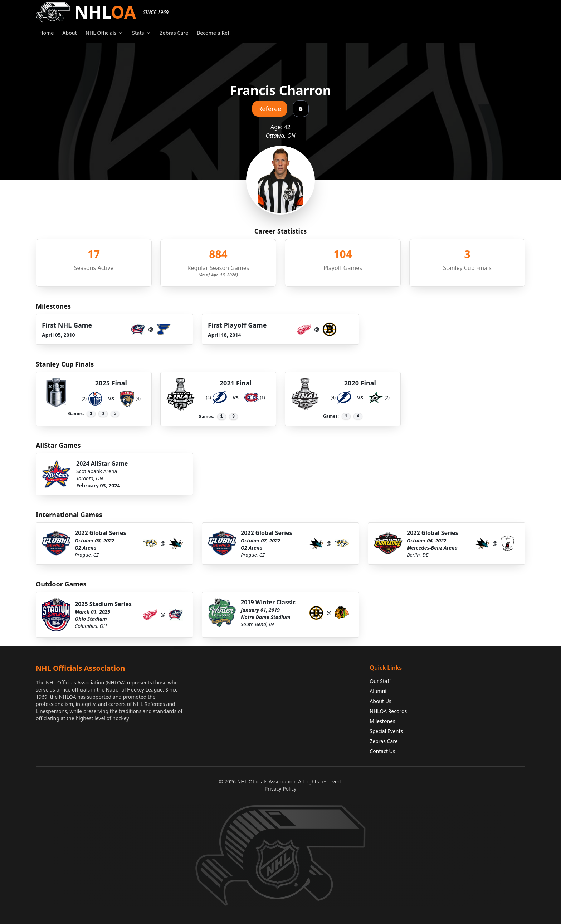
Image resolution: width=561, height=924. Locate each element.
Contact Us (382, 751)
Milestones (382, 721)
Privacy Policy (280, 789)
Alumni (378, 691)
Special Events (386, 731)
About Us (380, 701)
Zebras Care (384, 741)
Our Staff (380, 681)
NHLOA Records (388, 711)
